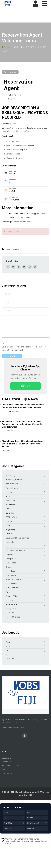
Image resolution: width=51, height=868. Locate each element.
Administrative (12, 488)
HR (7, 546)
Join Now (25, 386)
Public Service (11, 584)
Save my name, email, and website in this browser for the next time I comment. (25, 348)
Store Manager (12, 604)
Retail (8, 592)
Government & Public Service (17, 538)
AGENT (6, 51)
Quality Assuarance (14, 588)
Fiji (7, 650)
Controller (10, 513)
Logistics (9, 555)
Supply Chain (11, 609)
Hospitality (10, 542)
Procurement (11, 575)
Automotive (11, 505)
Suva (8, 642)
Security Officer (12, 596)
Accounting (10, 476)
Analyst (9, 492)
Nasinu (9, 655)
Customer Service (13, 521)
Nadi (11, 182)
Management (11, 563)
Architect (10, 496)
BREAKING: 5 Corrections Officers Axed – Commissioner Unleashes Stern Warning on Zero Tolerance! (22, 424)
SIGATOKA (10, 659)
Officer (9, 567)
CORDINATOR (11, 517)
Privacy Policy (8, 773)
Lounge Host (11, 559)
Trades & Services (13, 617)
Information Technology (15, 550)
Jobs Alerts (7, 758)
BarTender (10, 509)
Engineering (11, 530)
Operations (10, 571)
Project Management (14, 579)
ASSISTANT (10, 500)
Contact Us (6, 762)
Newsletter (6, 769)
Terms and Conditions (11, 766)
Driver (8, 525)
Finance (9, 534)
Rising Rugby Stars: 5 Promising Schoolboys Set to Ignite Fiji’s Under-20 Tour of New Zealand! (22, 444)
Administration (12, 484)
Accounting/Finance (14, 480)
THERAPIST (11, 613)
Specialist (10, 600)
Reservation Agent (13, 249)
